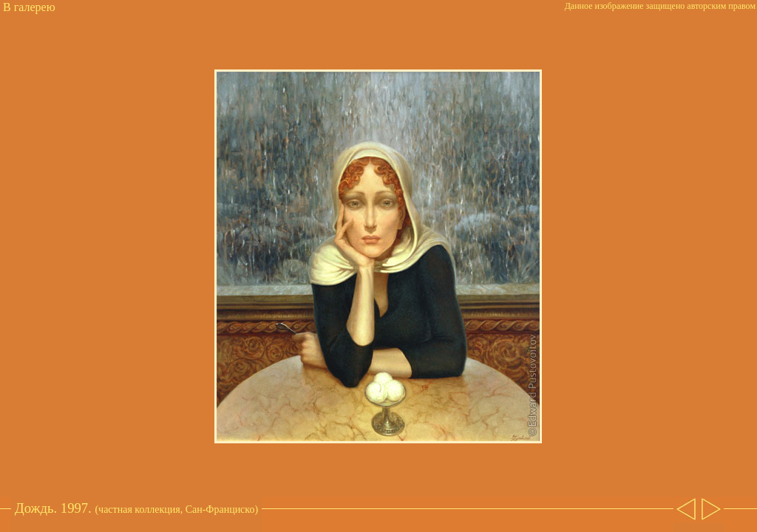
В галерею (29, 7)
